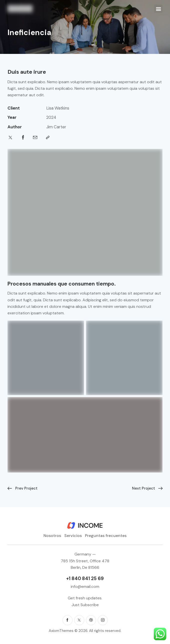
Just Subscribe (85, 605)
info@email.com (85, 586)
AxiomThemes (61, 631)
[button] (158, 9)
